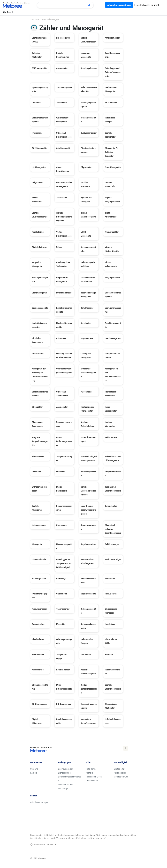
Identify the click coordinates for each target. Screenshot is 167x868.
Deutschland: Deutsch (147, 5)
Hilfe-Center (91, 769)
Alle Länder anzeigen (39, 802)
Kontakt (89, 773)
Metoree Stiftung (121, 777)
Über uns (34, 769)
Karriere (34, 773)
